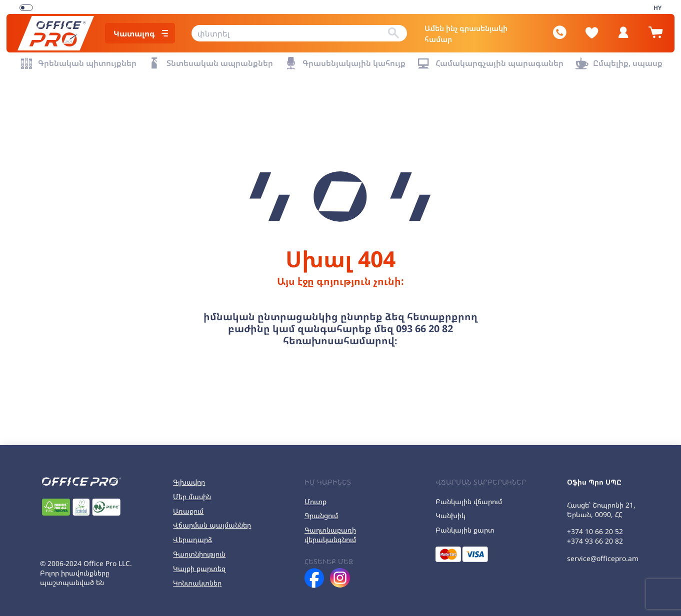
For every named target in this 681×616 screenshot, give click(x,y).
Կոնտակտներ (197, 579)
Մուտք (315, 497)
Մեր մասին (192, 492)
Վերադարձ (192, 535)
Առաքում (188, 506)
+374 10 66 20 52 (595, 527)
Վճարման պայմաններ (212, 521)
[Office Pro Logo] (60, 31)
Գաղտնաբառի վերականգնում (330, 531)
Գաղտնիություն (199, 550)
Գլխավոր (189, 478)
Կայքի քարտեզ (199, 564)
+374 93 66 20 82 (595, 537)
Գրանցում (321, 511)
